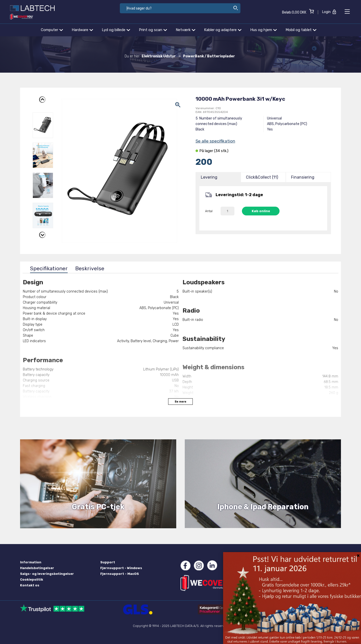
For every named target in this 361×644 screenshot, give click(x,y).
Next (43, 234)
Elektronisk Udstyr (159, 56)
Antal (209, 211)
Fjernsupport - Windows (121, 568)
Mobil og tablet (301, 30)
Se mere (180, 401)
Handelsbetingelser (37, 568)
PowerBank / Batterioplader (209, 56)
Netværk (186, 30)
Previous (43, 99)
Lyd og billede (116, 30)
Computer (52, 30)
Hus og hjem (263, 30)
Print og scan (153, 30)
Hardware (82, 30)
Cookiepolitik (32, 579)
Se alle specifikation (215, 141)
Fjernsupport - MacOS (120, 574)
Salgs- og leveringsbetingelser (47, 574)
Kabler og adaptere (223, 30)
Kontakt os (30, 585)
